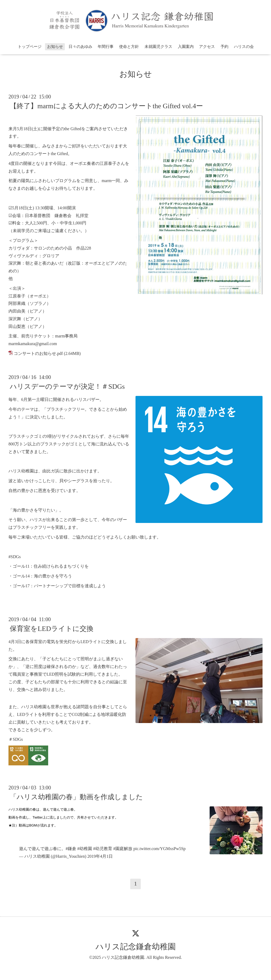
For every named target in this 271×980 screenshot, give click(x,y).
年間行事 (106, 47)
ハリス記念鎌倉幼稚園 (136, 947)
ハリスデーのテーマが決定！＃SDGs (67, 387)
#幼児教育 (103, 849)
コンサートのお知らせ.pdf (38, 353)
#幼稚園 (85, 849)
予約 (224, 47)
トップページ (30, 47)
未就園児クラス (158, 47)
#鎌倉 (71, 849)
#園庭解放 (123, 849)
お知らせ (55, 47)
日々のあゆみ (80, 47)
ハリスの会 (244, 47)
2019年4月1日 (100, 856)
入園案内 (186, 47)
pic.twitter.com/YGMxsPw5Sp (159, 849)
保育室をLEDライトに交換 (52, 629)
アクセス (207, 47)
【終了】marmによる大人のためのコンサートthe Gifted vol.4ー (106, 106)
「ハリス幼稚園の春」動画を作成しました (76, 797)
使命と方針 (129, 47)
